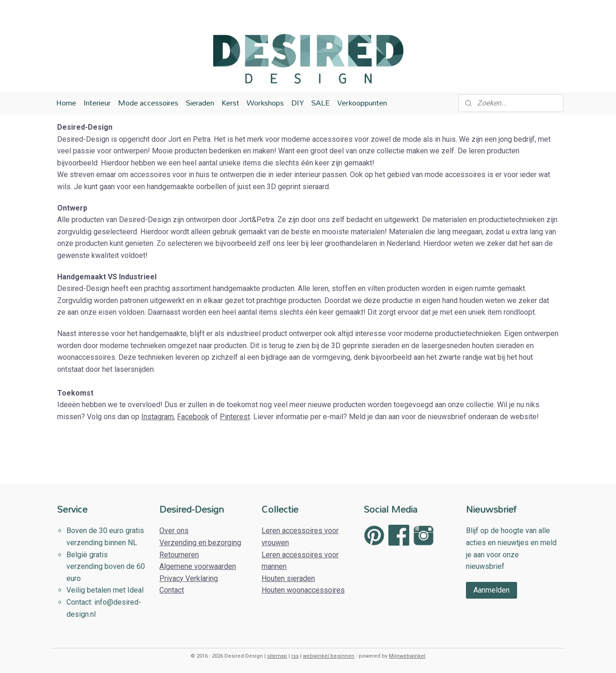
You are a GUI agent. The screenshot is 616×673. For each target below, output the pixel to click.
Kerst (230, 103)
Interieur (97, 103)
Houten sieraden (288, 578)
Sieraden (200, 103)
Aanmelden (491, 590)
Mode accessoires (148, 103)
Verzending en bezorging (200, 543)
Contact (172, 590)
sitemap (277, 656)
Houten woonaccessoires (303, 590)
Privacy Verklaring (189, 578)
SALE (321, 103)
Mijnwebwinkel (407, 656)
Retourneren (179, 555)
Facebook (193, 417)
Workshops (265, 103)
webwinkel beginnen (329, 656)
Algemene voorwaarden (198, 566)
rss (295, 656)
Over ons (174, 531)
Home (66, 103)
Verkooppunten (362, 103)
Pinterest (235, 417)
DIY (298, 103)
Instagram (157, 417)
